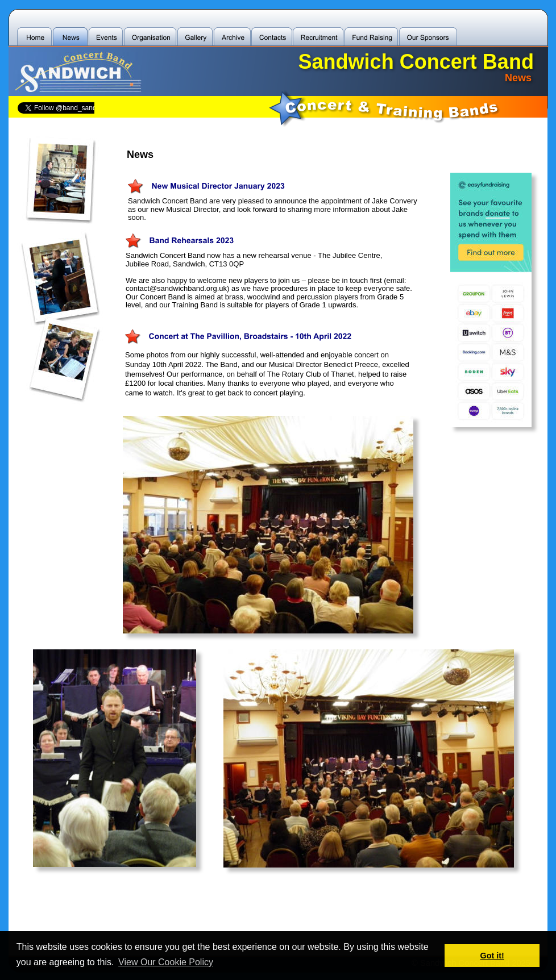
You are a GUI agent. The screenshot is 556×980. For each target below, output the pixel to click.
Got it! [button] (492, 956)
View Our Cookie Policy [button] (166, 962)
